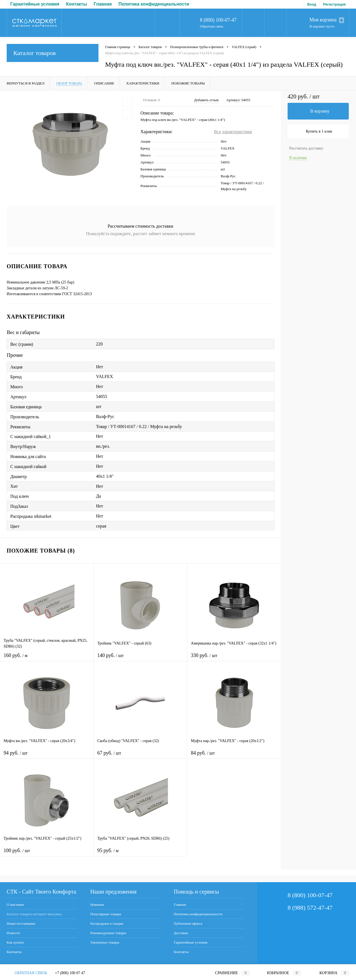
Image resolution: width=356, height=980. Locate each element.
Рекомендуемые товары (108, 933)
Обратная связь (212, 26)
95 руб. (140, 854)
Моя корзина (327, 20)
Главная (19, 4)
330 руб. (234, 659)
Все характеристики (233, 132)
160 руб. (47, 659)
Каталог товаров (53, 53)
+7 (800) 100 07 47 (70, 973)
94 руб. (47, 756)
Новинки (97, 905)
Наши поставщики (21, 923)
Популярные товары (106, 914)
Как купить (15, 942)
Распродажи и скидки (107, 923)
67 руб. (140, 756)
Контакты (14, 952)
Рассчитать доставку (306, 148)
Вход (312, 4)
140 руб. (140, 659)
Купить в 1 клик (319, 131)
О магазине (15, 905)
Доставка (171, 4)
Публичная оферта (133, 4)
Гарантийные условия (191, 942)
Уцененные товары (105, 942)
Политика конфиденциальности (70, 4)
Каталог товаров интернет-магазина (34, 914)
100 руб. (47, 854)
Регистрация (334, 4)
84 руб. (234, 756)
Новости (13, 933)
